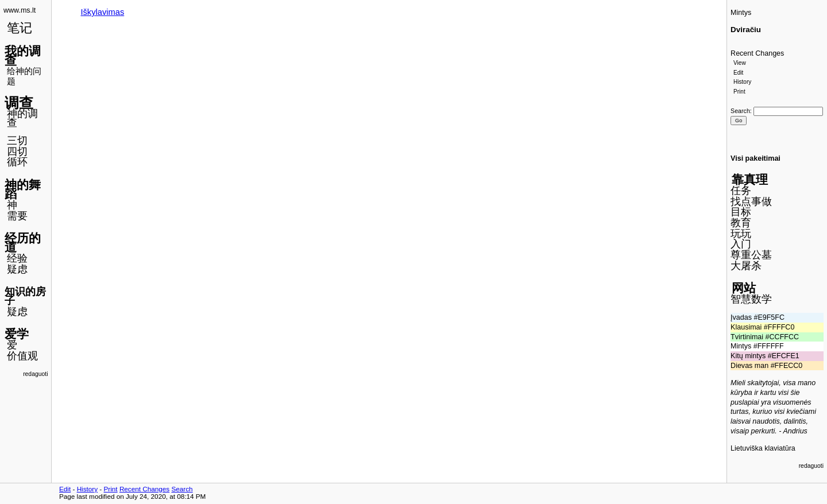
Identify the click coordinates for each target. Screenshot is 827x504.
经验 (17, 258)
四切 (17, 152)
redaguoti (35, 374)
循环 (17, 162)
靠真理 (750, 179)
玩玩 (741, 234)
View (740, 63)
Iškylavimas (102, 12)
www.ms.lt (20, 10)
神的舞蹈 (23, 189)
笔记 (20, 28)
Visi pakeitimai (755, 158)
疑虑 (17, 269)
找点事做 (751, 201)
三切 (17, 141)
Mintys (741, 13)
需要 (17, 216)
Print (739, 92)
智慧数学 (751, 299)
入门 (741, 244)
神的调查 (22, 119)
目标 (741, 212)
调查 (19, 103)
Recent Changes (757, 53)
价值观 (22, 356)
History (742, 82)
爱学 (17, 334)
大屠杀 (746, 266)
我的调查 (23, 56)
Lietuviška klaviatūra (763, 448)
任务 (741, 191)
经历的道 (23, 243)
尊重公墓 (751, 255)
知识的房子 (25, 296)
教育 (741, 223)
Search (740, 111)
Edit (738, 73)
